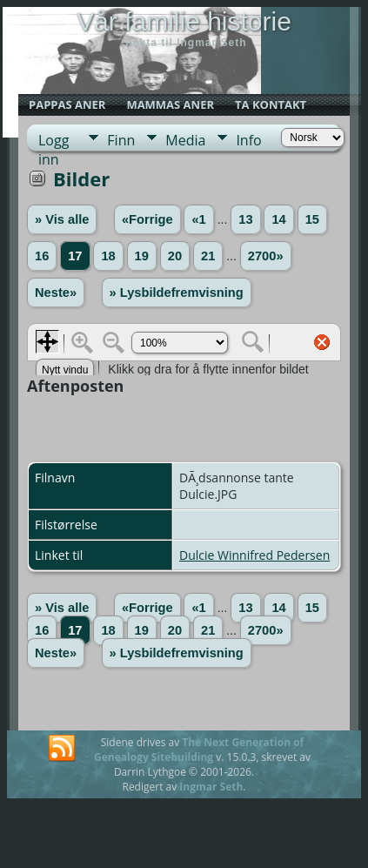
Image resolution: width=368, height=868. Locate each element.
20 (175, 256)
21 (208, 256)
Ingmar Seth (211, 787)
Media (185, 140)
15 (312, 219)
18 (108, 256)
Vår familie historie (184, 21)
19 (142, 256)
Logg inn (54, 141)
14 (278, 219)
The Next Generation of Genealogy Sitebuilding (199, 750)
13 (245, 219)
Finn (121, 140)
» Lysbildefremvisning (177, 293)
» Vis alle (62, 219)
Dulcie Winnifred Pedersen (254, 555)
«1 (198, 219)
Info (248, 140)
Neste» (56, 293)
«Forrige (147, 219)
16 (42, 256)
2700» (266, 256)
